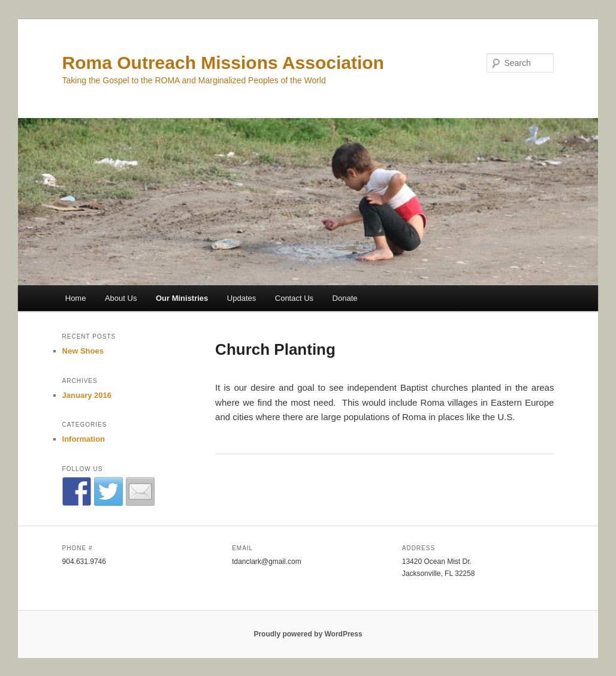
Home (76, 298)
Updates (241, 298)
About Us (121, 298)
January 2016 (87, 395)
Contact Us (294, 298)
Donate (345, 298)
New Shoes (83, 351)
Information (84, 439)
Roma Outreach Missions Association (223, 63)
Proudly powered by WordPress (308, 634)
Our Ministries (182, 298)
